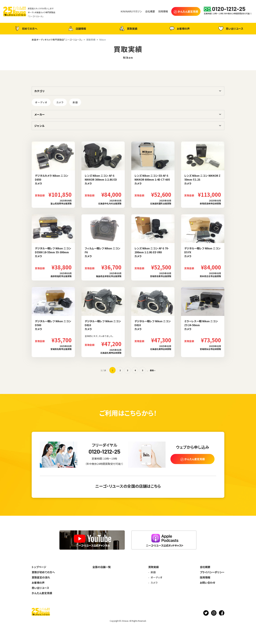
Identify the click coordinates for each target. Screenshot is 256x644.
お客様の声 (179, 29)
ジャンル (39, 126)
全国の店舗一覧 (102, 567)
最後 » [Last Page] (153, 370)
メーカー (40, 114)
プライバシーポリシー (212, 572)
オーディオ (41, 102)
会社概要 (205, 567)
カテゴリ (40, 91)
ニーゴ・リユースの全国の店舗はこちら (128, 486)
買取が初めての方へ (43, 572)
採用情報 (205, 577)
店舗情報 (77, 29)
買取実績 (128, 29)
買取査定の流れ (41, 577)
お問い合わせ (208, 583)
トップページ (39, 567)
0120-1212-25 (104, 451)
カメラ (60, 102)
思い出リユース (230, 28)
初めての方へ (26, 29)
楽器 (75, 102)
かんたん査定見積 (42, 593)
